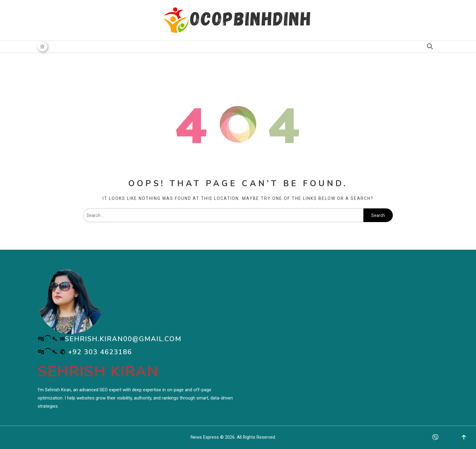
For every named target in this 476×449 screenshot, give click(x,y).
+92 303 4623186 (100, 352)
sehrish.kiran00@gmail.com (123, 339)
